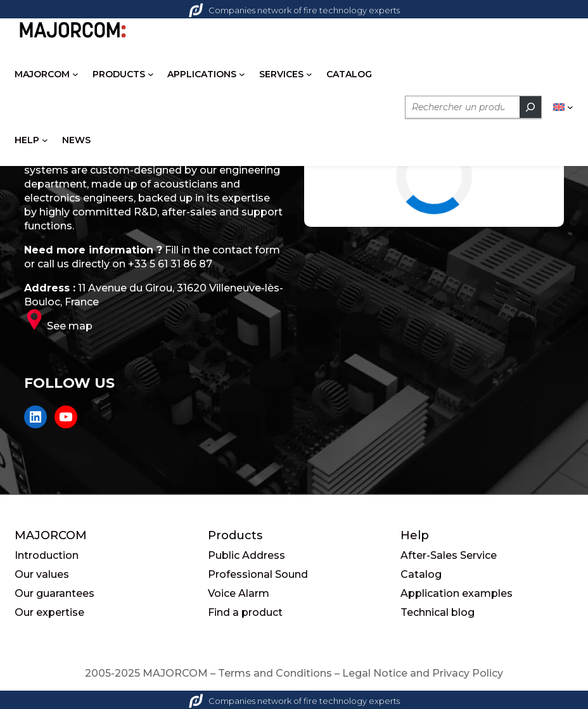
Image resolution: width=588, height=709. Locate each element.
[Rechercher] (530, 107)
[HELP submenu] (45, 140)
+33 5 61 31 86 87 (170, 264)
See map (70, 326)
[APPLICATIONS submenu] (242, 74)
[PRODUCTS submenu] (151, 74)
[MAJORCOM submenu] (75, 74)
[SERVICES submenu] (309, 74)
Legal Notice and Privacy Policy (423, 673)
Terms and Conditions (275, 673)
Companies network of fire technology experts (294, 10)
